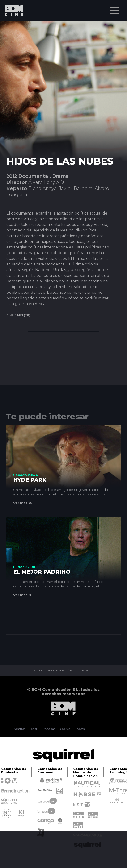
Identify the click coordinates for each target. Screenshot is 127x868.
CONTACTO (86, 671)
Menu (115, 8)
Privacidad (48, 729)
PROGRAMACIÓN (60, 671)
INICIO (37, 671)
